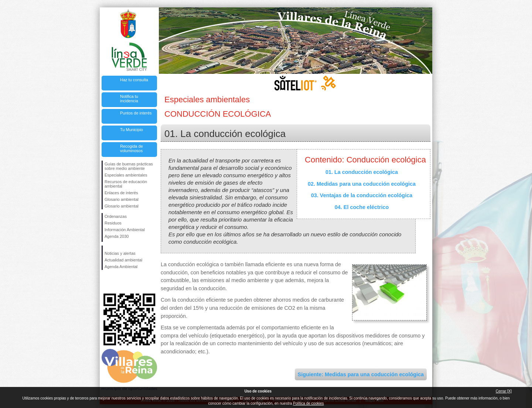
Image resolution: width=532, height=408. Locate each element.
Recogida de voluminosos (132, 148)
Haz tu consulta (134, 80)
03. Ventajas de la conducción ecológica (362, 195)
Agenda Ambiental (121, 267)
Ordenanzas (116, 216)
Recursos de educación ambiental (126, 184)
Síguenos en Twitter (118, 282)
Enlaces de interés (121, 193)
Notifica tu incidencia (129, 99)
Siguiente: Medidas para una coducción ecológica (361, 374)
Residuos (113, 223)
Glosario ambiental (122, 199)
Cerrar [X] (504, 391)
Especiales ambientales (126, 175)
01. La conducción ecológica (362, 172)
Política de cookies (308, 403)
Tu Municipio (132, 130)
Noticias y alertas (120, 253)
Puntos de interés (136, 113)
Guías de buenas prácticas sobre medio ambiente (129, 166)
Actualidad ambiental (123, 260)
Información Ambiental (125, 230)
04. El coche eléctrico (362, 207)
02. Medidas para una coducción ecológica (362, 184)
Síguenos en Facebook (106, 282)
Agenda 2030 (117, 236)
